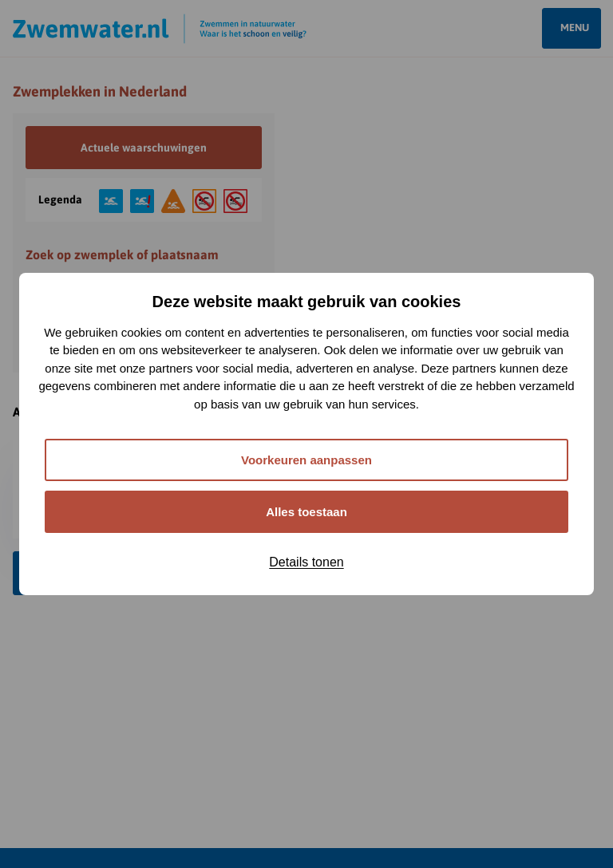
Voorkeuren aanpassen (306, 460)
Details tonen (306, 562)
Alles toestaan (306, 512)
